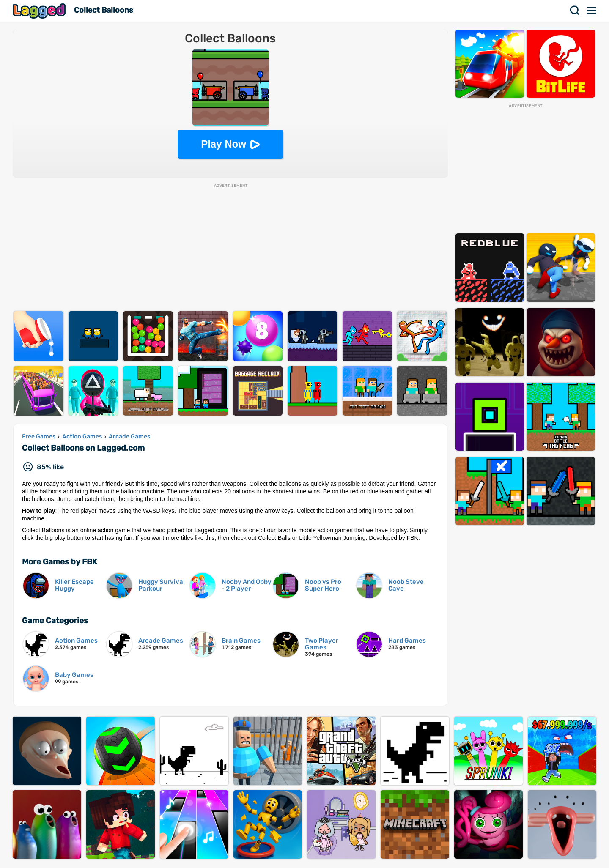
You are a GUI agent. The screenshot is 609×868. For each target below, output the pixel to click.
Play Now (224, 144)
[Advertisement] (230, 248)
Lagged (40, 11)
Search (575, 11)
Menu (592, 11)
